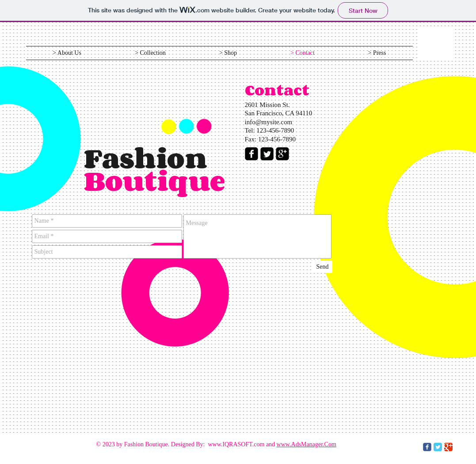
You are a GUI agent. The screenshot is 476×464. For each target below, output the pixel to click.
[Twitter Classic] (438, 447)
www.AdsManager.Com (307, 444)
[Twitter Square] (267, 154)
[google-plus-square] (282, 154)
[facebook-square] (251, 154)
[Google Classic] (448, 447)
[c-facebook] (427, 447)
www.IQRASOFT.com (236, 444)
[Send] (323, 267)
